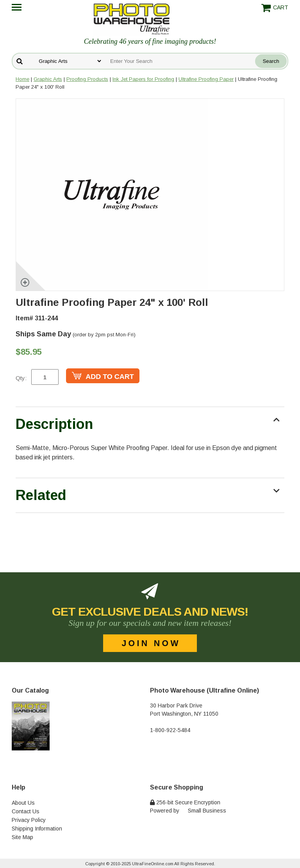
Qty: (21, 378)
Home (22, 79)
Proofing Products (87, 79)
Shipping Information (37, 829)
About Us (23, 803)
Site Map (22, 837)
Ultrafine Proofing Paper (206, 79)
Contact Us (26, 811)
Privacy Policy (29, 820)
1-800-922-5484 (170, 730)
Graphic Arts (48, 79)
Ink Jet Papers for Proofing (143, 79)
